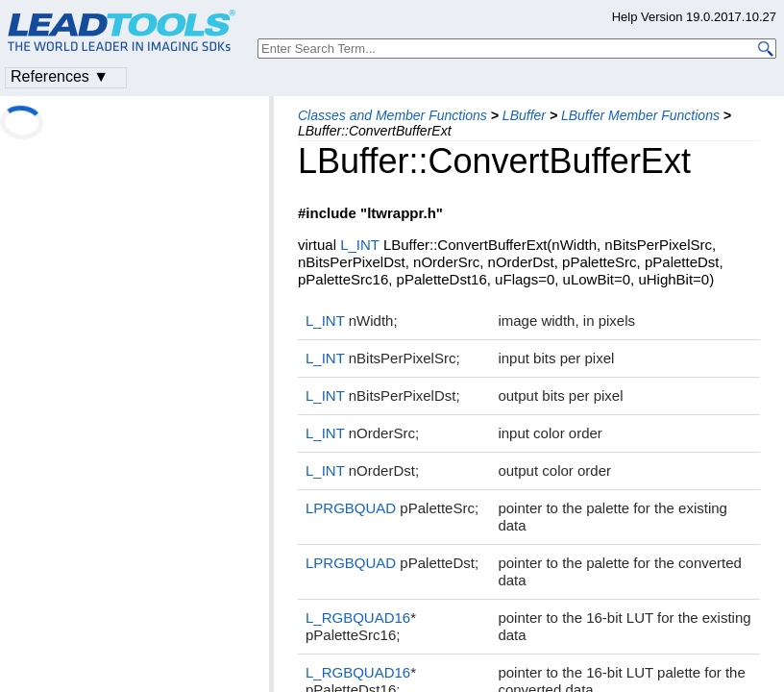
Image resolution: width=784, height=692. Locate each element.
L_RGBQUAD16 (358, 618)
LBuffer (524, 115)
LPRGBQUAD (351, 508)
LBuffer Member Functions (640, 115)
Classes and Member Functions (392, 115)
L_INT (360, 245)
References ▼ (60, 76)
